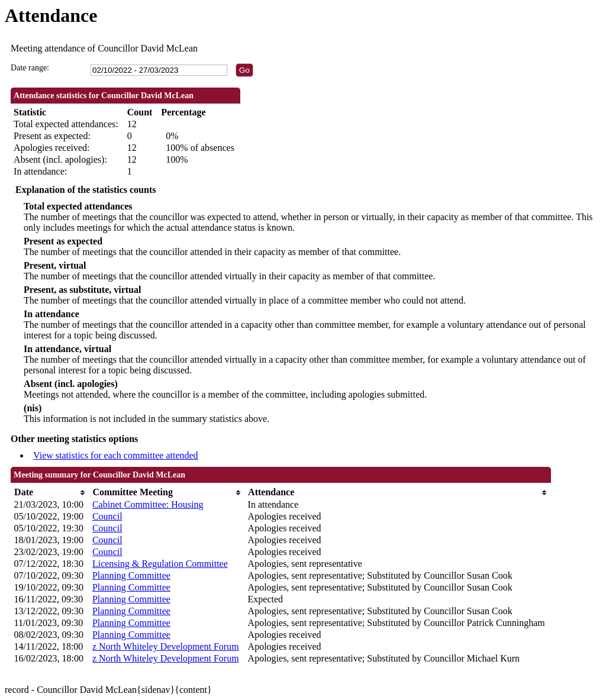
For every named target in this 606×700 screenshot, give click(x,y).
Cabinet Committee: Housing (148, 504)
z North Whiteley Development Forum (166, 646)
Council (107, 516)
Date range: (30, 68)
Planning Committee (131, 575)
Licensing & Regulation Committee (160, 564)
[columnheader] (50, 493)
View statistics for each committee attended (116, 455)
